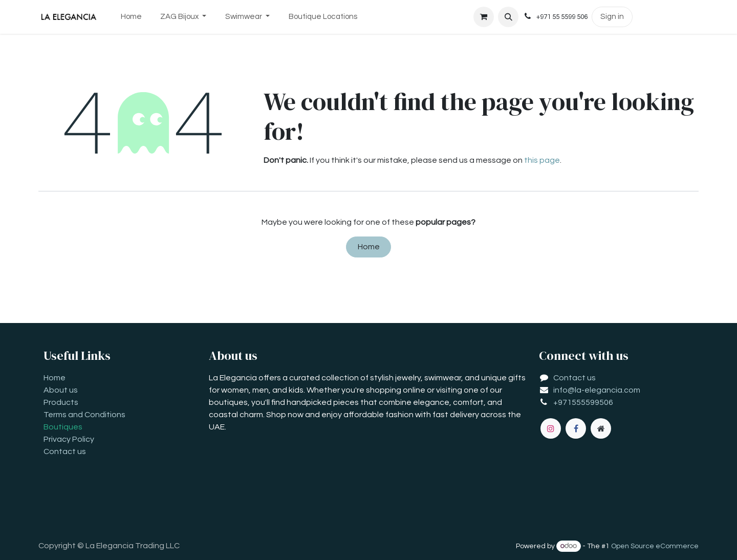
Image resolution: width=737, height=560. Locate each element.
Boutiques (63, 427)
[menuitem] (131, 17)
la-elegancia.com (608, 390)
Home (369, 247)
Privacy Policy (69, 439)
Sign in (612, 17)
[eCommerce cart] (484, 17)
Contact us (65, 451)
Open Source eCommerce (655, 546)
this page (542, 160)
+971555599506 (583, 402)
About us (61, 390)
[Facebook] (576, 428)
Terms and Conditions (84, 415)
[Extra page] (601, 428)
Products (61, 402)
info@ (564, 390)
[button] (508, 17)
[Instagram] (551, 428)
